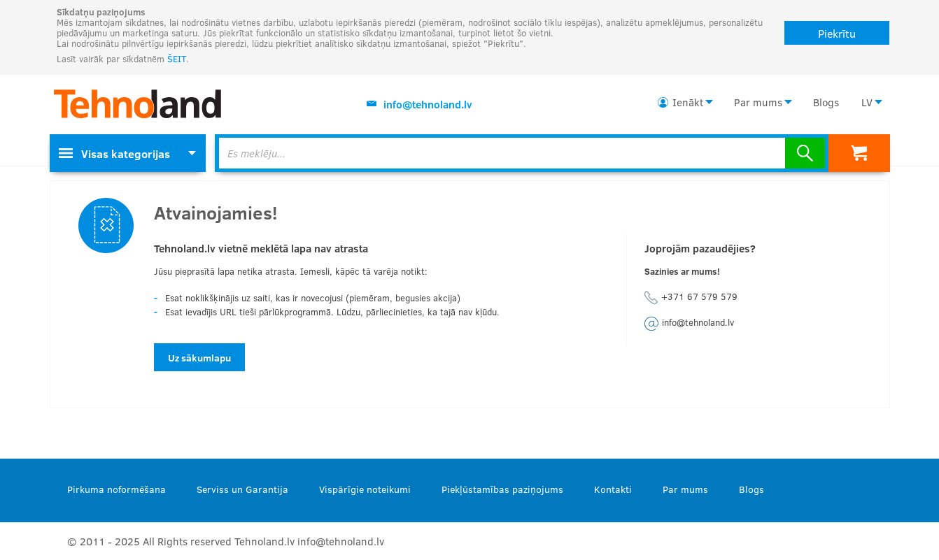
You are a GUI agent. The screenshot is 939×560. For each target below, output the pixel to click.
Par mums (758, 102)
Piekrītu (837, 33)
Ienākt (688, 102)
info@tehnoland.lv (428, 104)
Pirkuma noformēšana (117, 489)
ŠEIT (177, 59)
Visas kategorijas (114, 153)
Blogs (826, 102)
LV (867, 102)
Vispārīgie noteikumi (365, 489)
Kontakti (613, 489)
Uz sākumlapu (199, 358)
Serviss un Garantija (242, 489)
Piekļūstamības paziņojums (502, 489)
